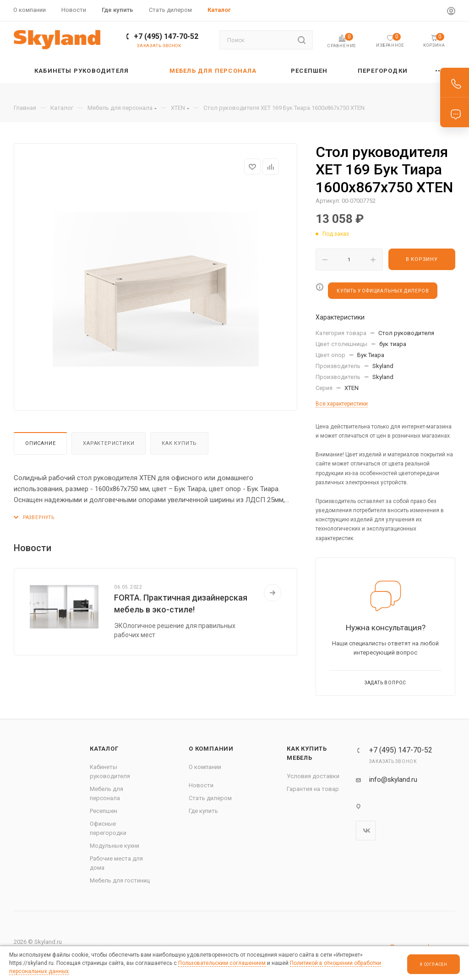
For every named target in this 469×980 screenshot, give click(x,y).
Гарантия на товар (313, 789)
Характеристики (109, 443)
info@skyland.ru (393, 780)
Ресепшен (104, 811)
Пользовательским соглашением (222, 963)
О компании (211, 749)
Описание (40, 443)
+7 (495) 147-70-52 (166, 36)
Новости (201, 785)
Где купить (203, 811)
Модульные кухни (115, 846)
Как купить (179, 443)
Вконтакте (366, 831)
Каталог (104, 749)
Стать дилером (210, 798)
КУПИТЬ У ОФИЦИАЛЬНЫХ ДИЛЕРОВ (383, 291)
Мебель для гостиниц (120, 880)
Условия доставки (313, 776)
